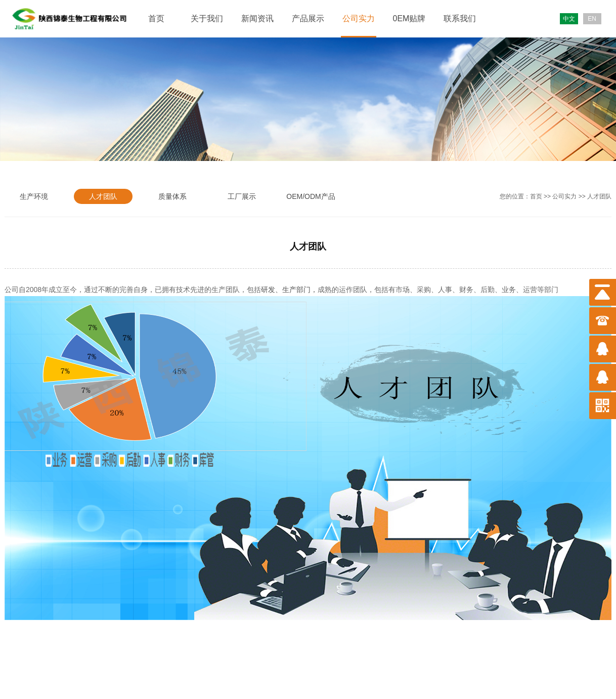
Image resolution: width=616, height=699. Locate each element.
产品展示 (308, 18)
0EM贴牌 (409, 18)
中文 (569, 19)
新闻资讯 (257, 18)
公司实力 (359, 18)
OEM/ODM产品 (311, 196)
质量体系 (172, 196)
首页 (156, 18)
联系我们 (460, 18)
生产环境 (34, 196)
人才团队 (103, 196)
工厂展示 (242, 196)
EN (592, 19)
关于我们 (207, 18)
